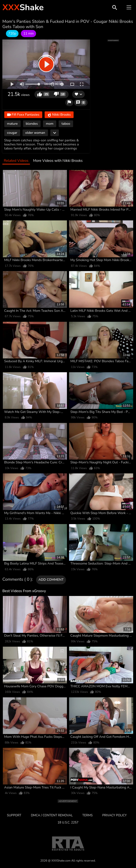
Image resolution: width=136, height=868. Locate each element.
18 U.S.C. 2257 (68, 823)
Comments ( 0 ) (17, 580)
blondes (32, 124)
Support (14, 815)
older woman (35, 133)
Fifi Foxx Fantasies (23, 115)
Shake (23, 7)
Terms (87, 815)
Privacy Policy (115, 815)
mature (12, 124)
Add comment (51, 580)
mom (50, 124)
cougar (12, 133)
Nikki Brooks (59, 115)
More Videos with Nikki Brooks (58, 161)
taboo (66, 124)
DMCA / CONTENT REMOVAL (52, 815)
